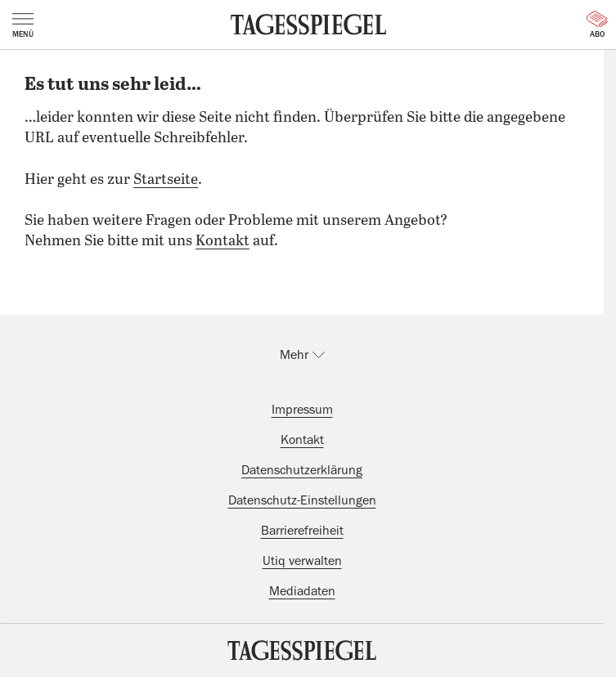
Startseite (166, 180)
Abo (597, 25)
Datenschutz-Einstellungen (302, 500)
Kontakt (223, 241)
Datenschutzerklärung (302, 470)
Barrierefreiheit (302, 531)
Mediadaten (302, 591)
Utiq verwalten (302, 561)
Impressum (302, 410)
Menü (23, 25)
